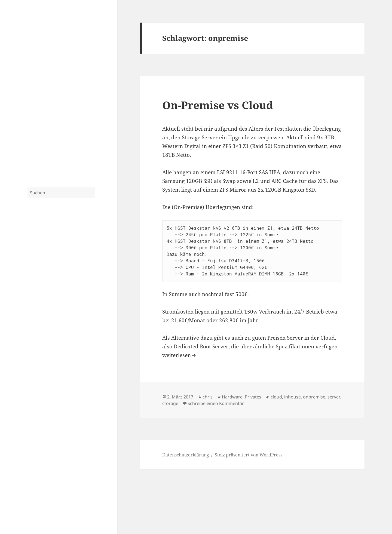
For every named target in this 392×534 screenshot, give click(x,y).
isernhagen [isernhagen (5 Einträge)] (69, 265)
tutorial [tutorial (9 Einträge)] (39, 329)
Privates (36, 118)
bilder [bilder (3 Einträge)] (40, 238)
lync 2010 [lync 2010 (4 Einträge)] (62, 274)
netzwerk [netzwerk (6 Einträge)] (68, 283)
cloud (276, 397)
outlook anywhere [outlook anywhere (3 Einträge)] (57, 291)
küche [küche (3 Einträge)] (87, 265)
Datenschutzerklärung (51, 497)
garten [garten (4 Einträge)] (84, 256)
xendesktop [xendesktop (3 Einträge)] (75, 337)
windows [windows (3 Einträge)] (59, 337)
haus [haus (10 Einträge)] (36, 264)
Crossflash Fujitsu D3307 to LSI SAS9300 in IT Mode (59, 392)
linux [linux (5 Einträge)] (33, 274)
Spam (33, 151)
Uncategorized (43, 161)
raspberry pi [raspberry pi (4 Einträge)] (39, 300)
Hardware (38, 85)
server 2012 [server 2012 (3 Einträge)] (65, 310)
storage (170, 403)
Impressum (39, 508)
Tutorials (37, 107)
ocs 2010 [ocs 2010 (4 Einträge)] (35, 291)
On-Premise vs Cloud (218, 105)
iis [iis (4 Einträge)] (54, 265)
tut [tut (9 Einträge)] (87, 319)
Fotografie (38, 129)
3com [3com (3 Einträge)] (31, 238)
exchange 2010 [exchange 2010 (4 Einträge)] (41, 256)
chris (208, 397)
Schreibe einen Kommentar (216, 403)
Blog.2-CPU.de (53, 27)
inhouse (293, 397)
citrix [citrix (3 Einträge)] (67, 238)
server (334, 397)
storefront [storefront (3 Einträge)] (52, 320)
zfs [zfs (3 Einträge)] (30, 344)
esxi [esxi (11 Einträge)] (46, 246)
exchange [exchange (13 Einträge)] (72, 246)
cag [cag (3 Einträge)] (48, 238)
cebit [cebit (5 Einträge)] (57, 237)
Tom (32, 444)
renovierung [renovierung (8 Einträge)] (71, 299)
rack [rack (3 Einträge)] (73, 291)
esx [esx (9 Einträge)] (33, 246)
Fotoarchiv (39, 140)
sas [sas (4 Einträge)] (30, 310)
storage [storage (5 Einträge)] (36, 319)
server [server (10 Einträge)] (45, 309)
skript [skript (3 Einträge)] (78, 310)
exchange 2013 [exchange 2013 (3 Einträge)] (66, 256)
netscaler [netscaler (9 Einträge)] (42, 283)
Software (37, 96)
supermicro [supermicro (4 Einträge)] (71, 320)
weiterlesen (180, 355)
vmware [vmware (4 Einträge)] (68, 330)
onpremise (314, 397)
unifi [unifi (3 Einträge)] (55, 330)
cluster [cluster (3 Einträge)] (76, 238)
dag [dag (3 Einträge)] (85, 238)
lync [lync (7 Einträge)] (46, 274)
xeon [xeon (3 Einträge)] (87, 337)
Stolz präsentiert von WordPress (249, 455)
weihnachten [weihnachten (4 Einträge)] (39, 337)
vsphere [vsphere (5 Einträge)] (85, 329)
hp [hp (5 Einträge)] (48, 265)
